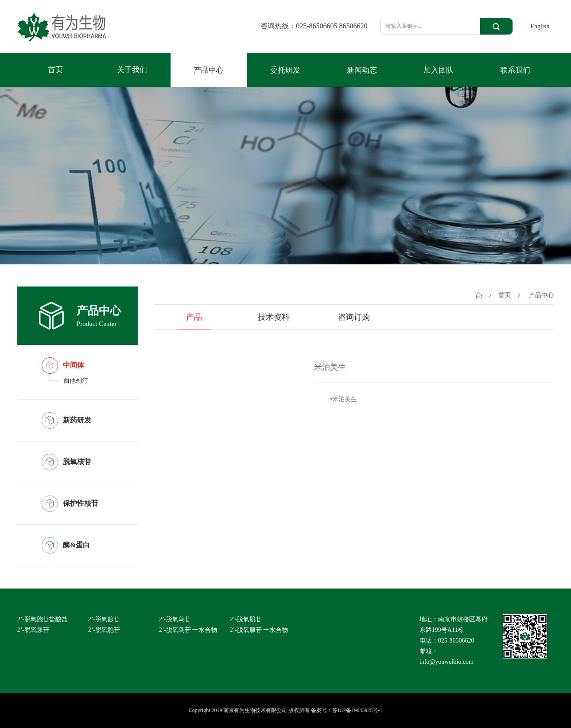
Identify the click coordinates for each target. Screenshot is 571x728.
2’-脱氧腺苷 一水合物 (259, 630)
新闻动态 (362, 70)
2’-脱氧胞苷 (104, 630)
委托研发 (285, 70)
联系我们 (515, 70)
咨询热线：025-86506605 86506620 (314, 26)
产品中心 (209, 70)
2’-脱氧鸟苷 (175, 619)
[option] (234, 416)
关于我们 (132, 70)
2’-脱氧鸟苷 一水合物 (188, 630)
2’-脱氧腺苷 (104, 619)
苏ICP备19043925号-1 (357, 710)
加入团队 (439, 70)
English (540, 26)
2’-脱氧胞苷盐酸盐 (43, 619)
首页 (55, 70)
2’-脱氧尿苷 (33, 630)
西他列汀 (76, 381)
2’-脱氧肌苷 (246, 619)
